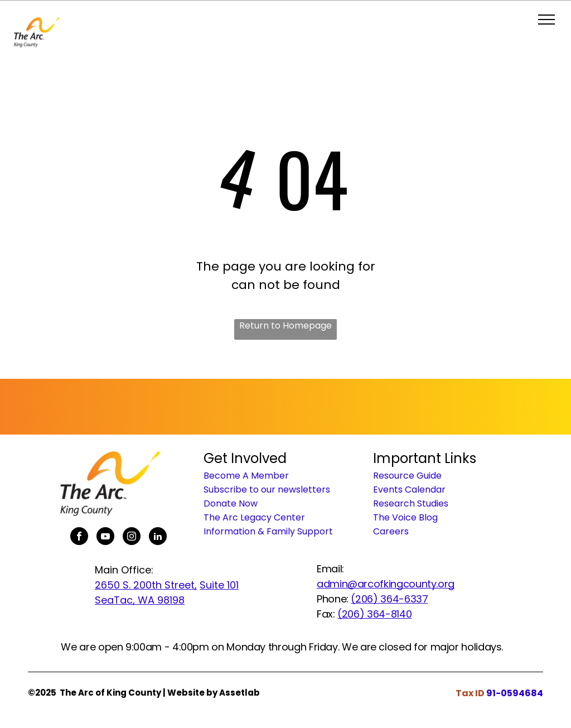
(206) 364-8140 (374, 614)
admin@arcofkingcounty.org (386, 584)
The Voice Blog (405, 517)
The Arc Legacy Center (254, 517)
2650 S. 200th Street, (146, 585)
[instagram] (132, 537)
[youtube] (105, 537)
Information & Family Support (268, 531)
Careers (391, 531)
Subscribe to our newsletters (267, 490)
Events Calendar (409, 490)
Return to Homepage (285, 326)
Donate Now (231, 503)
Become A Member (246, 476)
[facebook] (79, 537)
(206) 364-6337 (389, 599)
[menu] (546, 20)
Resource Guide (407, 476)
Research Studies (411, 503)
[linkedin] (158, 537)
